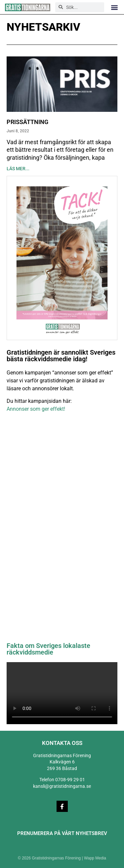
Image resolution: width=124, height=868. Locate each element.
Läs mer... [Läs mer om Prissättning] (18, 169)
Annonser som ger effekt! (36, 409)
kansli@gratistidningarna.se (62, 786)
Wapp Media (95, 858)
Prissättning (27, 122)
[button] (115, 7)
